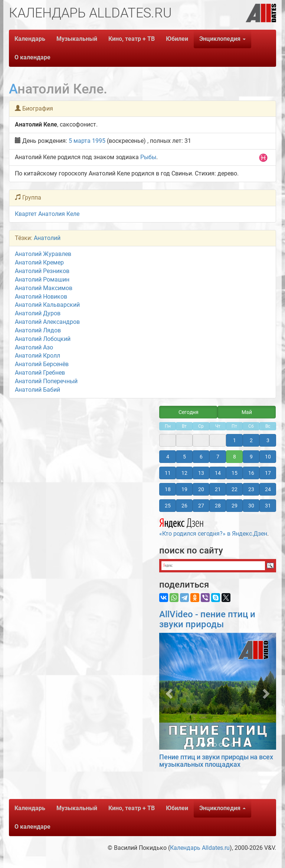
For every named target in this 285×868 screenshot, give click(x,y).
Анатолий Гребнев (40, 373)
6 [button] (201, 457)
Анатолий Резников (42, 271)
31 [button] (268, 506)
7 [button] (218, 457)
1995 (99, 141)
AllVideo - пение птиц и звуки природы (207, 619)
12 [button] (184, 473)
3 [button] (268, 440)
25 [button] (168, 506)
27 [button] (201, 506)
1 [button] (235, 440)
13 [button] (201, 473)
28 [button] (218, 506)
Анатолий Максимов (44, 288)
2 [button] (251, 440)
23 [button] (251, 489)
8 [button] (235, 457)
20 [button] (201, 489)
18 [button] (168, 489)
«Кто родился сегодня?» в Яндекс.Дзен (213, 526)
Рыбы (148, 157)
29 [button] (235, 506)
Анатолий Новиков (41, 297)
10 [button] (268, 457)
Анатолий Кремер (39, 262)
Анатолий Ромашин (42, 280)
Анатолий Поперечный (46, 381)
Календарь (30, 39)
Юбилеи (177, 39)
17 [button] (268, 473)
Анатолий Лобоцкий (43, 339)
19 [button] (184, 489)
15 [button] (235, 473)
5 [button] (184, 457)
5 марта (80, 141)
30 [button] (251, 506)
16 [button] (251, 473)
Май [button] (247, 412)
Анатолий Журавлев (43, 254)
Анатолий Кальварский (47, 305)
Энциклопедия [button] (222, 39)
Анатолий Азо (34, 347)
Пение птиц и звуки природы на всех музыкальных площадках (216, 761)
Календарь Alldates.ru (200, 848)
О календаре (32, 57)
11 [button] (168, 473)
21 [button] (218, 489)
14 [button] (218, 473)
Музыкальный (77, 39)
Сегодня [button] (189, 412)
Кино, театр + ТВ (132, 39)
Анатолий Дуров (38, 313)
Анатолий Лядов (38, 330)
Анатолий (47, 238)
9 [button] (251, 457)
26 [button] (184, 506)
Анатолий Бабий (37, 390)
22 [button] (235, 489)
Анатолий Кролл (37, 356)
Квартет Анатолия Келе (47, 214)
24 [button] (268, 489)
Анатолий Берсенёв (42, 364)
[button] (168, 691)
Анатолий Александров (47, 322)
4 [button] (168, 457)
